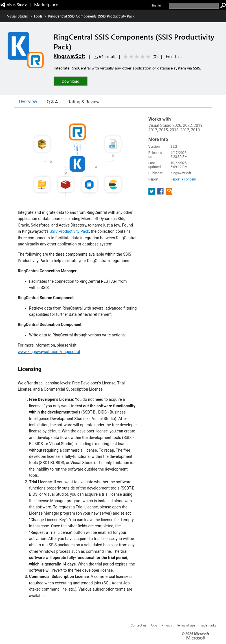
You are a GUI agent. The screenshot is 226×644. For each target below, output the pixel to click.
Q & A (52, 102)
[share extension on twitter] (152, 193)
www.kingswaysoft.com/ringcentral (49, 352)
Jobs (154, 625)
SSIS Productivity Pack (69, 231)
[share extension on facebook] (161, 193)
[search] (194, 6)
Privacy (167, 625)
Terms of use (186, 625)
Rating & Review (84, 102)
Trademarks (208, 625)
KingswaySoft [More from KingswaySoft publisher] (69, 56)
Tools (38, 16)
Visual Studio (18, 16)
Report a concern (183, 179)
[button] (71, 81)
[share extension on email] (169, 193)
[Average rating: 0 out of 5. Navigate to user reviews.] (140, 57)
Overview (28, 102)
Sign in (156, 5)
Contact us (139, 625)
